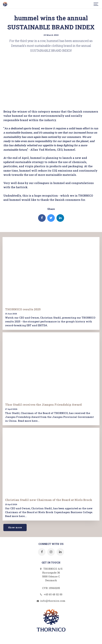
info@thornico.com (51, 601)
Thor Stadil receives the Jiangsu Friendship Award (43, 405)
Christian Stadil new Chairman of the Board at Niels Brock (49, 500)
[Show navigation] (96, 4)
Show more (15, 527)
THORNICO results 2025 (23, 309)
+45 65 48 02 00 (51, 594)
